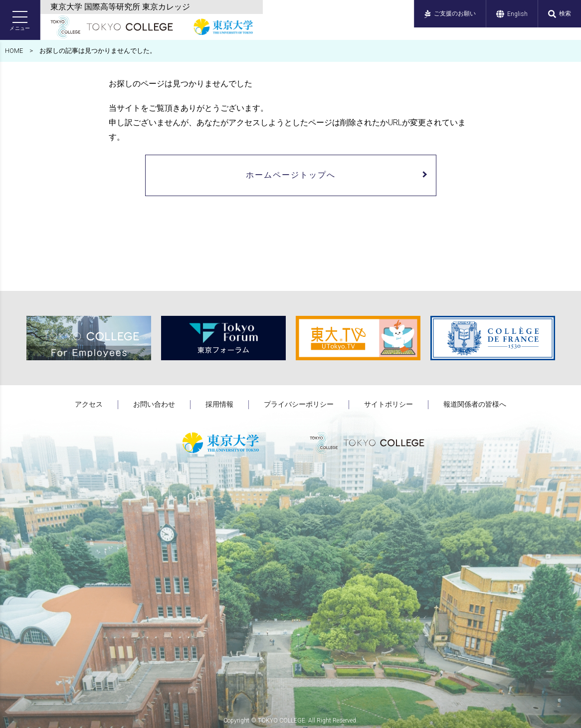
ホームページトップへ (291, 175)
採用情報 (219, 404)
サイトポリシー (388, 404)
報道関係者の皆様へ (475, 404)
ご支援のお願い (450, 13)
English (512, 14)
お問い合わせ (154, 404)
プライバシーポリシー (299, 404)
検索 (560, 13)
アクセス (89, 404)
